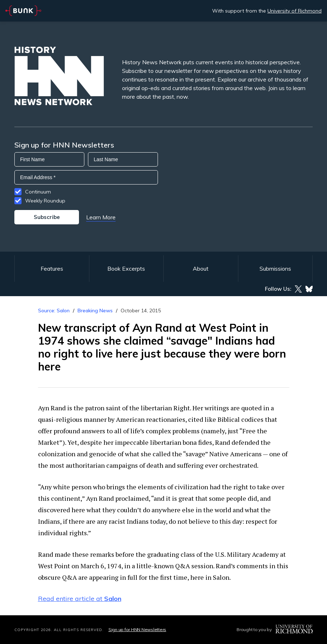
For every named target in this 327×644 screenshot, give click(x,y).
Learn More (101, 217)
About (201, 269)
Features (52, 269)
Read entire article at (80, 599)
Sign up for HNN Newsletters (137, 629)
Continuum (38, 192)
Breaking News (95, 311)
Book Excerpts (126, 269)
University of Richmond (295, 11)
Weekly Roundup (45, 201)
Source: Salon (54, 311)
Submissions (275, 269)
